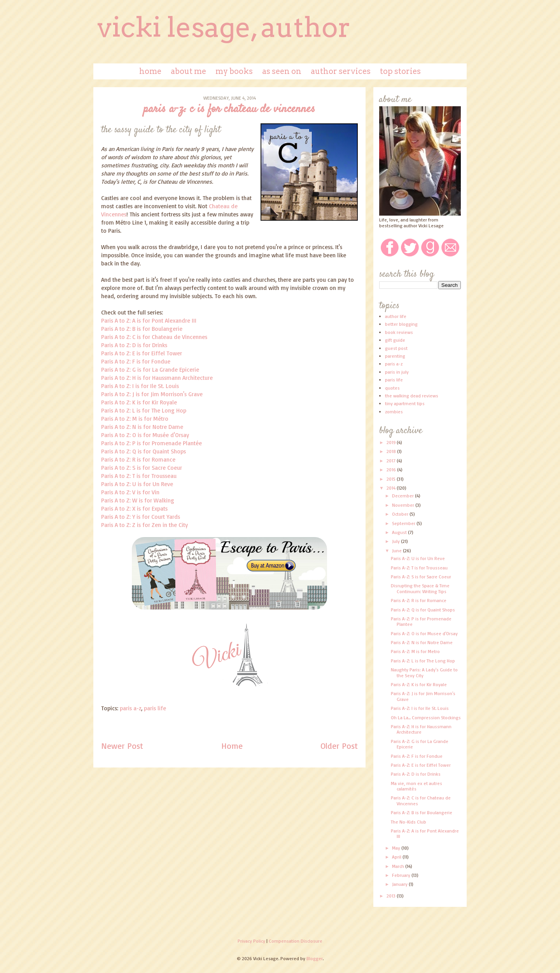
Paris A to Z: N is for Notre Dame (142, 427)
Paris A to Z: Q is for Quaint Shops (143, 451)
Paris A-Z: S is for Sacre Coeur (421, 577)
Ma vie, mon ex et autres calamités (416, 786)
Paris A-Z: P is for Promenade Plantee (421, 621)
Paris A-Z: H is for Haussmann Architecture (421, 729)
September (404, 523)
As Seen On (282, 71)
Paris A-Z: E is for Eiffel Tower (421, 765)
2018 (392, 451)
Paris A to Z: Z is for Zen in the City (144, 525)
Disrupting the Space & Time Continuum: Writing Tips (420, 588)
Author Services (341, 71)
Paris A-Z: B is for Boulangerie (422, 812)
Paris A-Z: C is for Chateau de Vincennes (421, 800)
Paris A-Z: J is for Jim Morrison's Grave (423, 696)
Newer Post (122, 746)
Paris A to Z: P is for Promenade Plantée (151, 443)
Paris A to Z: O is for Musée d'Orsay (145, 435)
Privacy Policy (251, 941)
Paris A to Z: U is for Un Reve (137, 484)
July (396, 541)
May (397, 848)
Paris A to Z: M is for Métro (135, 419)
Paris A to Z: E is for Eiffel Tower (142, 353)
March (399, 866)
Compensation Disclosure (296, 941)
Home (150, 71)
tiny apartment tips (405, 403)
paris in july (397, 372)
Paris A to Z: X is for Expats (134, 508)
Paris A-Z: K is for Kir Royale (419, 684)
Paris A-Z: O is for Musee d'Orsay (424, 633)
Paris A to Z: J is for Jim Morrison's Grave (152, 394)
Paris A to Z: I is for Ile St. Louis (140, 386)
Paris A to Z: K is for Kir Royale (139, 402)
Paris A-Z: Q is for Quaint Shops (423, 610)
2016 (392, 470)
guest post (396, 348)
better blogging (401, 324)
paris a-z (130, 708)
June (397, 551)
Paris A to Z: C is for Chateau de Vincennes (154, 337)
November (404, 505)
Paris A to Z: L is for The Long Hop (144, 410)
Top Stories (400, 71)
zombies (394, 412)
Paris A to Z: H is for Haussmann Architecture (157, 378)
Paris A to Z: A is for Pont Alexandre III (149, 321)
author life (396, 316)
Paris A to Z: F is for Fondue (136, 361)
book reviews (399, 332)
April (397, 857)
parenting (395, 356)
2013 (392, 896)
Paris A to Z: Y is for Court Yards (141, 517)
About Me (188, 71)
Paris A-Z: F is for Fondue (417, 756)
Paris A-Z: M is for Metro (415, 651)
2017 (392, 461)
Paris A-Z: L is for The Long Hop (423, 661)
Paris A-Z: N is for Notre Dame (422, 642)
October (401, 514)
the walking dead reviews (412, 396)
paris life (155, 708)
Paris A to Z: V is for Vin (130, 492)
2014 (392, 488)
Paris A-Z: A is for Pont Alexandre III (425, 833)
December (403, 496)
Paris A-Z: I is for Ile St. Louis (420, 708)
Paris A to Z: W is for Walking (138, 500)
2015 (392, 479)
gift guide (395, 340)
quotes (392, 388)
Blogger (315, 958)
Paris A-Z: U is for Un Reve (418, 558)
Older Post (339, 746)
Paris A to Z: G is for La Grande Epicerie (150, 370)
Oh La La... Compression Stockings (426, 717)
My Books (234, 71)
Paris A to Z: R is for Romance (138, 459)
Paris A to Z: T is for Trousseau (139, 476)
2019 (392, 442)
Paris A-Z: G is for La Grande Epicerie (420, 744)
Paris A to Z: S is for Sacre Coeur (142, 468)
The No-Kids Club (409, 822)
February (402, 875)
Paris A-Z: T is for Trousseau (419, 568)
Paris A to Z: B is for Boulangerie (142, 329)
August (400, 532)
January (400, 884)
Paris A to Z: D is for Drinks (134, 345)
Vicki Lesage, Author (224, 27)
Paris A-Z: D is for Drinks (416, 774)
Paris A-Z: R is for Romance (419, 600)
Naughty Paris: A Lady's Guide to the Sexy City (424, 672)
